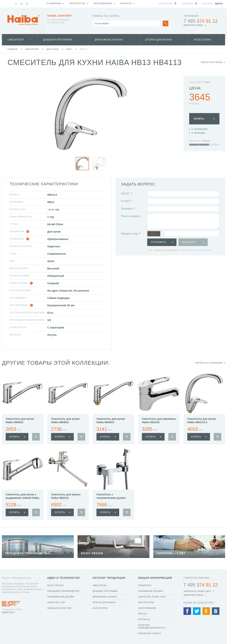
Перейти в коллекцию (209, 363)
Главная (13, 49)
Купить (199, 119)
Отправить (159, 242)
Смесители (16, 40)
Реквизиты (145, 585)
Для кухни (53, 49)
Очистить (189, 242)
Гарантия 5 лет (56, 602)
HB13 (69, 49)
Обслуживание (147, 608)
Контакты (144, 620)
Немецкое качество (59, 608)
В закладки (198, 133)
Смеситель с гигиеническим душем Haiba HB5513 (111, 498)
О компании (54, 3)
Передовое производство (63, 591)
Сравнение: (166, 4)
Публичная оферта (150, 634)
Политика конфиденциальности (152, 627)
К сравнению (200, 129)
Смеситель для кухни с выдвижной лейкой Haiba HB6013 (22, 498)
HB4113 (83, 49)
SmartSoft (9, 613)
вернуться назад (212, 62)
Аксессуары (202, 40)
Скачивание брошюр (151, 591)
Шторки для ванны (159, 40)
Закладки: (188, 4)
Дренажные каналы (109, 40)
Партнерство (146, 602)
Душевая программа (58, 40)
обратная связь (193, 25)
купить (14, 437)
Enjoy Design (55, 585)
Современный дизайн (61, 597)
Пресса (143, 614)
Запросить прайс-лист (152, 597)
